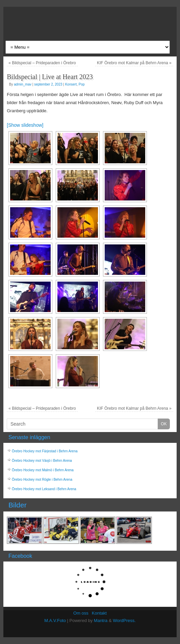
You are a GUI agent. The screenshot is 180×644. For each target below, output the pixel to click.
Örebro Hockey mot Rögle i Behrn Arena (42, 480)
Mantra (101, 621)
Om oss (81, 613)
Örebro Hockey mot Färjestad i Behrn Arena (45, 451)
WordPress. (124, 621)
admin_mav (23, 84)
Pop (82, 84)
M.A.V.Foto (55, 621)
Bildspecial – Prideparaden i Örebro (42, 63)
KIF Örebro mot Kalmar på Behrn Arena (134, 63)
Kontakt (99, 613)
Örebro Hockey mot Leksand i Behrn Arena (44, 489)
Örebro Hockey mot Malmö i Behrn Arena (43, 470)
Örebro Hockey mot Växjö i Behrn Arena (42, 461)
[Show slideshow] (25, 125)
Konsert (71, 84)
